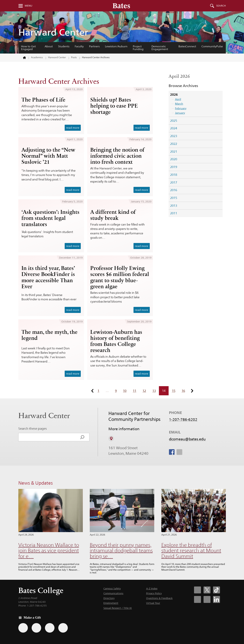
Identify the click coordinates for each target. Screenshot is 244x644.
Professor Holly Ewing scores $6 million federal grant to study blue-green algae (120, 277)
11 (135, 391)
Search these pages (33, 428)
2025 (174, 121)
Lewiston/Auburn (116, 46)
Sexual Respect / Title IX (118, 608)
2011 (174, 213)
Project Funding (138, 48)
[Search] (82, 437)
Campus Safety (112, 588)
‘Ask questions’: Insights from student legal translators (50, 218)
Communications (113, 593)
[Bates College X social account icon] (207, 590)
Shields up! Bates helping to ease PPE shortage (114, 106)
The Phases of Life (43, 100)
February (181, 108)
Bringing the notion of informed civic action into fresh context (117, 156)
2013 (174, 206)
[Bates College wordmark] (121, 6)
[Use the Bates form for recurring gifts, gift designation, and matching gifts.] (23, 628)
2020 (174, 159)
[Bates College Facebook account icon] (197, 590)
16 (183, 391)
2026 (174, 94)
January (180, 113)
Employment (111, 603)
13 (154, 391)
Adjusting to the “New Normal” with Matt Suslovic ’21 (48, 156)
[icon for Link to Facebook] (172, 452)
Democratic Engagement (160, 48)
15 (174, 391)
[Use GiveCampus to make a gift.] (63, 628)
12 (144, 391)
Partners (94, 46)
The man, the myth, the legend (49, 335)
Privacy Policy (154, 593)
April (178, 99)
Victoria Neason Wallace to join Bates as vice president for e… (49, 551)
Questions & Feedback (159, 598)
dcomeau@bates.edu (187, 439)
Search (221, 6)
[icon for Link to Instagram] (179, 452)
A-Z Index (152, 588)
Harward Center (53, 32)
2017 (174, 182)
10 (125, 391)
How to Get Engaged (28, 48)
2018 (174, 175)
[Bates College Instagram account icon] (197, 599)
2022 (174, 144)
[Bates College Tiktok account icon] (217, 590)
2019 (174, 167)
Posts (74, 57)
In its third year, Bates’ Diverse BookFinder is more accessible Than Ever (48, 277)
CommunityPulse (212, 46)
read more (73, 128)
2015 (174, 198)
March (179, 104)
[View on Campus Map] (111, 438)
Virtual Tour (153, 603)
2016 (174, 190)
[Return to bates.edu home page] (22, 58)
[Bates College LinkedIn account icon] (217, 599)
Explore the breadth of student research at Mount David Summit (191, 551)
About (49, 46)
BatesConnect (187, 46)
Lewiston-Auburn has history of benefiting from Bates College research (116, 341)
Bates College (41, 590)
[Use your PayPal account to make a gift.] (50, 628)
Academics (37, 57)
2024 (174, 128)
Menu (29, 6)
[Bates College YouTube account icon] (207, 599)
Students (64, 46)
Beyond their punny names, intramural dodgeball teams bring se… (121, 551)
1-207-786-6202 (183, 419)
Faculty (79, 46)
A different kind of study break (113, 215)
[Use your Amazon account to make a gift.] (36, 628)
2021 (174, 152)
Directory (109, 598)
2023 (174, 136)
